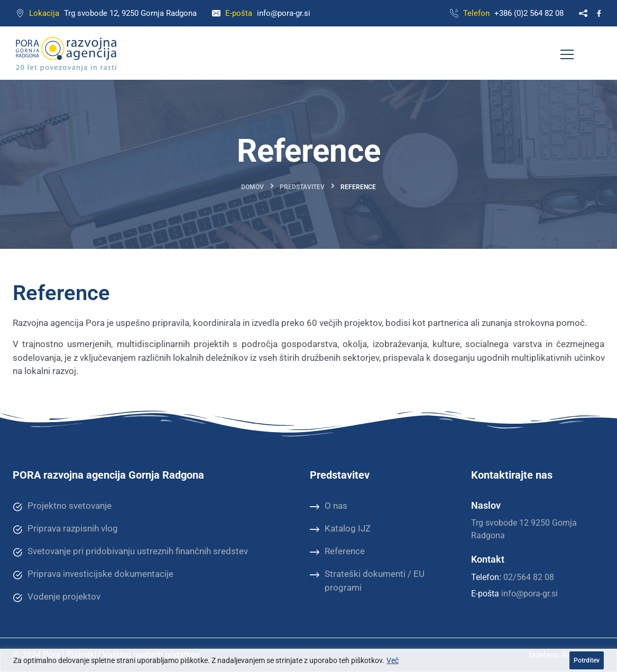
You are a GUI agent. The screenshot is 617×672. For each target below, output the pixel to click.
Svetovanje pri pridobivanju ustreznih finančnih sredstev (130, 552)
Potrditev (587, 660)
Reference (337, 552)
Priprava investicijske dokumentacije (93, 574)
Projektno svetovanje (62, 506)
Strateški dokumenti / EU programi (367, 580)
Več (393, 660)
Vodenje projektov (57, 597)
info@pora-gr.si (284, 13)
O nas (329, 506)
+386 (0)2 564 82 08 (529, 13)
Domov (252, 187)
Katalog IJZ (340, 529)
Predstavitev (302, 187)
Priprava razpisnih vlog (65, 529)
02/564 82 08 (529, 577)
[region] (308, 660)
